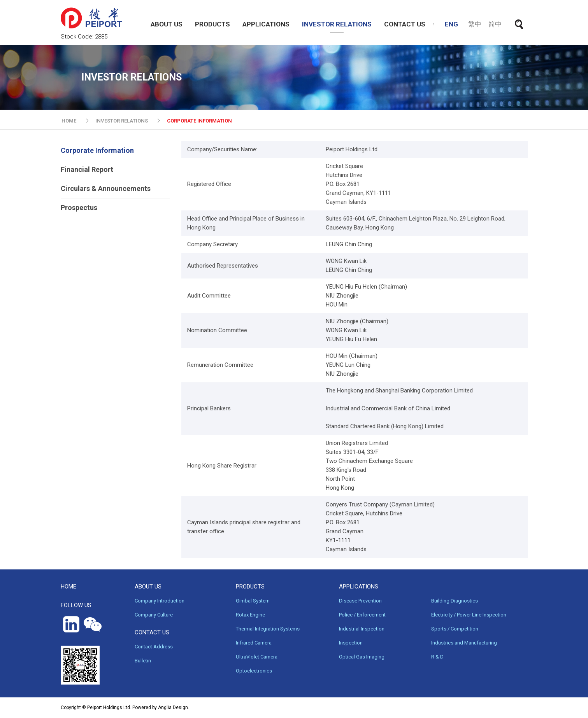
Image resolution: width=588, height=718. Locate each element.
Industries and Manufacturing (464, 643)
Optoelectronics (254, 671)
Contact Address (154, 647)
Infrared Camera (254, 643)
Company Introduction (160, 601)
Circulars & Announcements (106, 188)
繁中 (475, 24)
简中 (495, 24)
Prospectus (79, 208)
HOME (69, 121)
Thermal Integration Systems (268, 629)
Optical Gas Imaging (362, 657)
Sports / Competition (455, 629)
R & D (437, 657)
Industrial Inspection (362, 629)
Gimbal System (253, 601)
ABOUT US (167, 24)
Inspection (351, 643)
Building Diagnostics (455, 601)
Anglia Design (173, 707)
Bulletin (143, 661)
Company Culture (154, 615)
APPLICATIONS (266, 24)
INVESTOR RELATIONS (337, 24)
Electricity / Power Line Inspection (469, 615)
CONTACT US (405, 24)
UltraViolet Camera (257, 657)
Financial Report (87, 169)
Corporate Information (97, 150)
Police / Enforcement (362, 615)
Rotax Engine (250, 615)
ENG (451, 24)
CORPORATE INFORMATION (199, 121)
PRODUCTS (212, 24)
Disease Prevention (360, 601)
